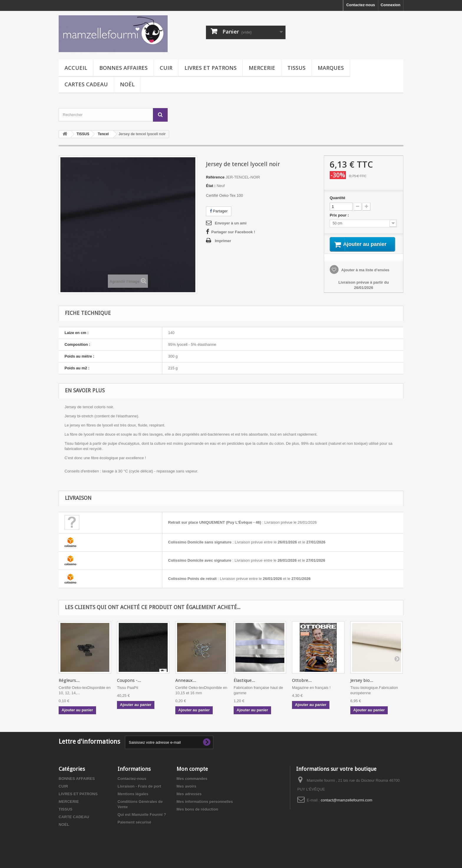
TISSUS (296, 68)
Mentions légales (133, 800)
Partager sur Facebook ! (233, 232)
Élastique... (244, 687)
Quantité (338, 198)
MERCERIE (262, 68)
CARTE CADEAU (74, 823)
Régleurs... (69, 687)
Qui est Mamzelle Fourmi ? (142, 821)
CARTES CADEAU (86, 84)
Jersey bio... (362, 687)
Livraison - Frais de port (139, 792)
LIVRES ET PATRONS (211, 68)
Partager (219, 211)
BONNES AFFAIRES (123, 68)
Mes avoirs (186, 792)
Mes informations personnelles (205, 808)
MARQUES (331, 68)
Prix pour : (340, 215)
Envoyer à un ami (231, 223)
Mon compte (192, 775)
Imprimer (223, 241)
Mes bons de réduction (197, 815)
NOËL (127, 84)
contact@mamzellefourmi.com (347, 806)
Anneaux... (186, 687)
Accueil (76, 68)
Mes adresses (189, 800)
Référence (215, 177)
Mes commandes (192, 785)
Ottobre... (302, 687)
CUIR (166, 68)
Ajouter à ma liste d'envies (365, 277)
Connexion (391, 5)
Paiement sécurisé (134, 828)
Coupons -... (129, 687)
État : (211, 186)
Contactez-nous (361, 5)
